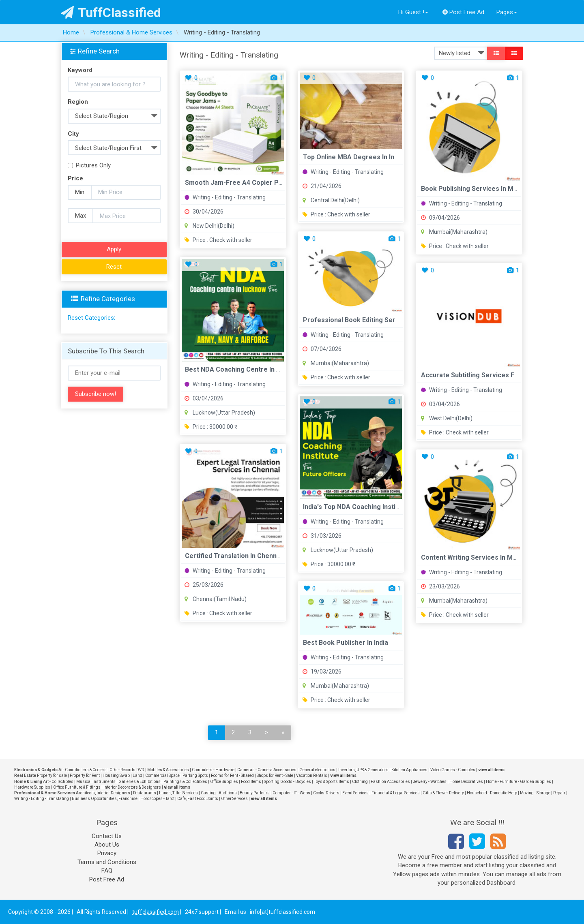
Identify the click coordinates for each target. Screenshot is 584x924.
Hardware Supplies (32, 787)
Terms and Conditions (107, 862)
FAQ (107, 871)
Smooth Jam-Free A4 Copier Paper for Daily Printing (266, 183)
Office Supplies (224, 782)
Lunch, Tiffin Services (178, 793)
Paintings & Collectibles (185, 782)
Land (137, 775)
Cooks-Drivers (326, 793)
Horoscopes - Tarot (157, 799)
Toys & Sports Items (332, 782)
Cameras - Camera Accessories (267, 770)
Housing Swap (116, 775)
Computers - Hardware (213, 770)
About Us (107, 845)
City (73, 134)
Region (78, 102)
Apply (114, 249)
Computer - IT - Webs (291, 793)
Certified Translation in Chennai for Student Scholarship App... (280, 556)
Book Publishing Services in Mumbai (476, 189)
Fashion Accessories (390, 782)
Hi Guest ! (413, 12)
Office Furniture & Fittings (77, 787)
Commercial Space (162, 775)
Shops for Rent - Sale (275, 775)
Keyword (80, 70)
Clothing (360, 782)
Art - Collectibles (58, 782)
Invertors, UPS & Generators (363, 770)
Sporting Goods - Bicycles (288, 782)
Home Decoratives (466, 782)
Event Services (355, 793)
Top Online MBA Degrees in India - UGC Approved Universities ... (401, 157)
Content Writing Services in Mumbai (476, 557)
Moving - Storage (535, 793)
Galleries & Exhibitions (140, 782)
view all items (491, 770)
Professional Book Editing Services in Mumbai (374, 320)
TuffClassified (111, 13)
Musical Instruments (96, 782)
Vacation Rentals (312, 775)
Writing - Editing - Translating (225, 197)
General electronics (317, 770)
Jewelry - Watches (430, 782)
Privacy (107, 853)
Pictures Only (89, 165)
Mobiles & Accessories (168, 770)
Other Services (234, 799)
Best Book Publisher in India (346, 643)
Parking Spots (195, 775)
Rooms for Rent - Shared (232, 775)
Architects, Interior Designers (103, 793)
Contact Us (107, 836)
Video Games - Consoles (453, 770)
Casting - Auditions (219, 793)
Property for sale (52, 775)
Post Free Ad (464, 12)
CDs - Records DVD (127, 770)
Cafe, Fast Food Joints (198, 799)
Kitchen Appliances (409, 770)
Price (75, 178)
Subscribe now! (96, 394)
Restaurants (145, 793)
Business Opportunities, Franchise (105, 799)
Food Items (251, 782)
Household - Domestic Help (492, 793)
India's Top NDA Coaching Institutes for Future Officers (388, 507)
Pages (507, 12)
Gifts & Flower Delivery (443, 793)
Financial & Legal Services (396, 793)
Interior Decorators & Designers (132, 787)
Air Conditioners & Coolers (83, 770)
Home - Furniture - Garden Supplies (519, 782)
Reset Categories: (91, 318)
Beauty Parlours (255, 793)
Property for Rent (85, 775)
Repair (559, 793)
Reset (114, 267)
